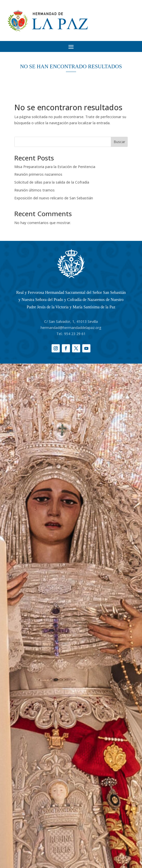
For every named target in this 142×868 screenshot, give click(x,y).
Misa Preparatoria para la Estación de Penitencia (55, 167)
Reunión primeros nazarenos (38, 174)
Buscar (119, 142)
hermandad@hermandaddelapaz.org (71, 328)
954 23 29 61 (75, 334)
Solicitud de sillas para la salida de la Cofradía (52, 182)
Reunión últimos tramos (34, 190)
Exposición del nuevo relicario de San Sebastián (54, 198)
